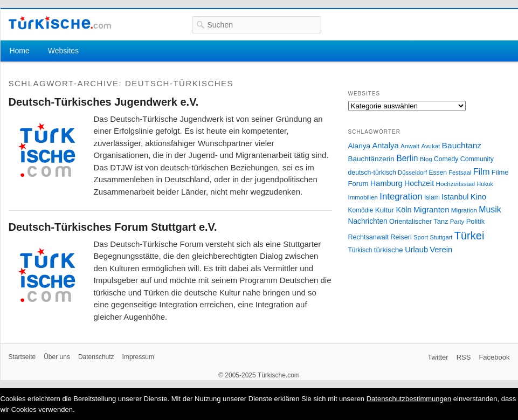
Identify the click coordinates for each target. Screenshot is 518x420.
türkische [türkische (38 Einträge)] (389, 250)
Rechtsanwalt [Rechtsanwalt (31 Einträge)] (369, 237)
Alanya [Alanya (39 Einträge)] (360, 146)
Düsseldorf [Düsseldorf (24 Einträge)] (412, 173)
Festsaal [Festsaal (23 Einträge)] (460, 173)
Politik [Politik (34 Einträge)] (476, 221)
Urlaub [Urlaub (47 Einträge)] (416, 250)
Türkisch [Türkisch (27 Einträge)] (360, 250)
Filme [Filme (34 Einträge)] (500, 172)
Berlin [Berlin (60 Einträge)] (407, 158)
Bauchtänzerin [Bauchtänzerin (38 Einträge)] (371, 159)
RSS (464, 357)
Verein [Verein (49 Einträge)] (441, 250)
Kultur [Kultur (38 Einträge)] (385, 210)
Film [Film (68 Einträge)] (482, 171)
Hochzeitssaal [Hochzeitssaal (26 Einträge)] (455, 184)
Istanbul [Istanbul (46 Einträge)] (455, 197)
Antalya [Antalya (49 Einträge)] (385, 146)
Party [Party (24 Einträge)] (457, 222)
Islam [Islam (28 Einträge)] (432, 197)
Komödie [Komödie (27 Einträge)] (361, 210)
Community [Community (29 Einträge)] (477, 159)
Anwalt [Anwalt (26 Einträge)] (410, 146)
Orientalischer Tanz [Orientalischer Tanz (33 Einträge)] (419, 221)
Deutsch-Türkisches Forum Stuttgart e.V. (113, 227)
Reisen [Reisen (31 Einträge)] (401, 237)
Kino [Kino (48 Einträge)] (478, 197)
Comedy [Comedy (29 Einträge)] (446, 159)
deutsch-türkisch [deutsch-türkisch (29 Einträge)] (372, 173)
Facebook (494, 357)
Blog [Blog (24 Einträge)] (426, 159)
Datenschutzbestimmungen (409, 399)
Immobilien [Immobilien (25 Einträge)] (363, 197)
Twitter (438, 357)
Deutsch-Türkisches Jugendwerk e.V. (104, 102)
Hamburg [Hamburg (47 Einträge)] (386, 183)
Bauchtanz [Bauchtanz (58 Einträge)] (462, 145)
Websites (63, 51)
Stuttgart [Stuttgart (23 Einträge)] (441, 237)
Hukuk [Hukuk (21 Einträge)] (485, 184)
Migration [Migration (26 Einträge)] (464, 210)
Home (19, 51)
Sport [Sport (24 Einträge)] (421, 237)
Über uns (57, 357)
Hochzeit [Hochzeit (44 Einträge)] (419, 183)
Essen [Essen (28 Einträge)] (438, 173)
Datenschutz (96, 357)
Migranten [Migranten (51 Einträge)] (431, 209)
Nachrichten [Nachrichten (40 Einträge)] (368, 221)
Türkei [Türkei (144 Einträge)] (469, 236)
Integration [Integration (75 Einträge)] (401, 197)
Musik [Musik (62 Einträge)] (490, 209)
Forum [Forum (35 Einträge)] (358, 184)
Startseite (22, 357)
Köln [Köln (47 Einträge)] (403, 210)
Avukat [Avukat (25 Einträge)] (430, 146)
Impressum (138, 357)
